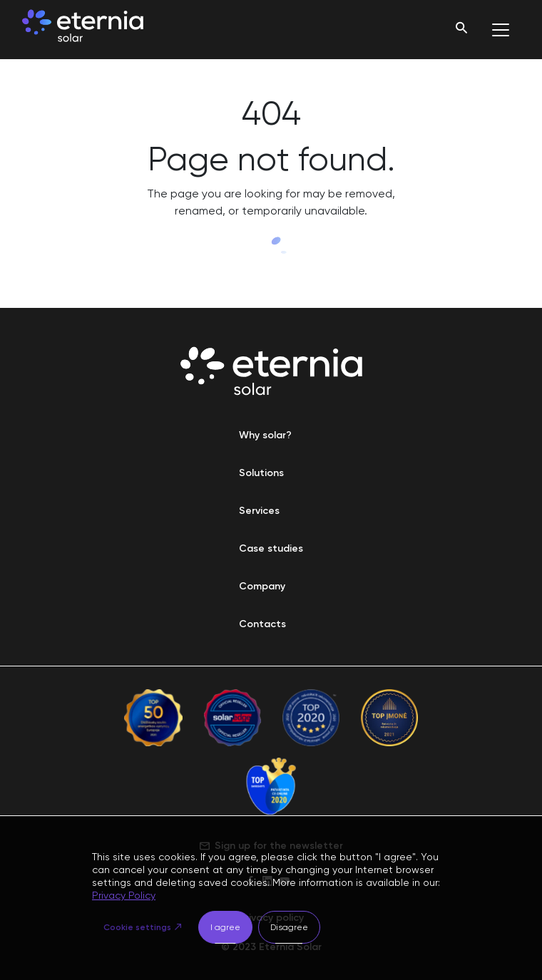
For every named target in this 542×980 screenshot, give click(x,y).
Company (262, 586)
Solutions (261, 473)
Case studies (271, 548)
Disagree (289, 927)
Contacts (262, 624)
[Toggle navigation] (501, 30)
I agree (225, 927)
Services (259, 511)
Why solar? (265, 435)
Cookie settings (137, 927)
